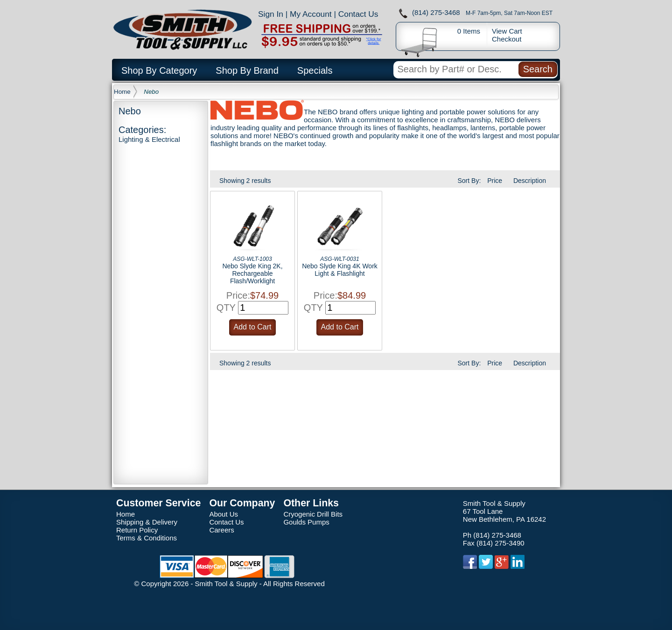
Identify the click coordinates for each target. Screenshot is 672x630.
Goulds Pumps (306, 522)
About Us (224, 514)
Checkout (507, 39)
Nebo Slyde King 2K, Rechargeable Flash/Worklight (252, 273)
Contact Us (358, 14)
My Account (311, 14)
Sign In (271, 14)
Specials (315, 70)
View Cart (507, 31)
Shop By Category (159, 70)
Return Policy (137, 530)
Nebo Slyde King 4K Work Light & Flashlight (340, 270)
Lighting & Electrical (149, 139)
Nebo (151, 92)
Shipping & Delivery (147, 522)
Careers (221, 530)
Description (530, 181)
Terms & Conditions (147, 538)
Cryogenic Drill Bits (313, 514)
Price (495, 181)
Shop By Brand (247, 70)
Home (122, 92)
